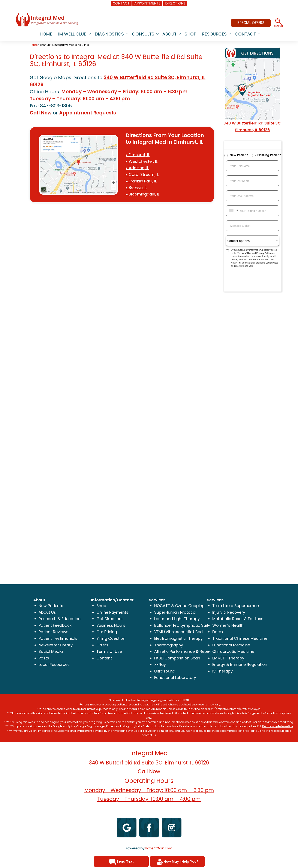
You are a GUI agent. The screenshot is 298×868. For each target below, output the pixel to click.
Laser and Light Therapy (177, 619)
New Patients (51, 606)
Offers (102, 645)
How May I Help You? (177, 862)
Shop (101, 606)
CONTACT (121, 3)
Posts (44, 658)
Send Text (121, 862)
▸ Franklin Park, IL (141, 181)
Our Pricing (107, 632)
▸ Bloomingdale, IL (143, 194)
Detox (218, 632)
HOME (46, 34)
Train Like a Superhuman (236, 606)
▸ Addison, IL (137, 168)
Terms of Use (109, 651)
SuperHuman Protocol (175, 612)
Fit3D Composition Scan (177, 658)
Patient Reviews (53, 632)
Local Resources (54, 664)
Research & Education (60, 619)
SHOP (190, 34)
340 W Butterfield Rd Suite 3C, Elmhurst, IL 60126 (149, 763)
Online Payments (112, 612)
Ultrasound (165, 671)
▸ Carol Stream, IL (142, 174)
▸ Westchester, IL (142, 161)
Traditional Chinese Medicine (240, 638)
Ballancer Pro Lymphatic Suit (181, 625)
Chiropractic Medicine (233, 651)
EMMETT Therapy (228, 658)
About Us (47, 612)
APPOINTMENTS (147, 3)
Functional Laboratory (175, 678)
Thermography (169, 645)
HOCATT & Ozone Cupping (179, 606)
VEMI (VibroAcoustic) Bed (178, 632)
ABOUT (169, 34)
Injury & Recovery (229, 612)
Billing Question (111, 638)
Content (104, 658)
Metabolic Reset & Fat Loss (238, 619)
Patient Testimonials (58, 638)
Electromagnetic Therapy (178, 638)
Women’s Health (228, 625)
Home (34, 45)
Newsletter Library (56, 645)
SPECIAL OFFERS (251, 23)
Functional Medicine (231, 645)
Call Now (41, 113)
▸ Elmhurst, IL (138, 155)
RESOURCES (214, 34)
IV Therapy (222, 671)
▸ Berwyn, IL (136, 187)
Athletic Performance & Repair (183, 651)
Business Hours (111, 625)
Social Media (51, 651)
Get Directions (110, 619)
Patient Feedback (55, 625)
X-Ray (160, 664)
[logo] (47, 20)
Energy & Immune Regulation (240, 664)
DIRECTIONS (175, 3)
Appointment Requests (88, 113)
